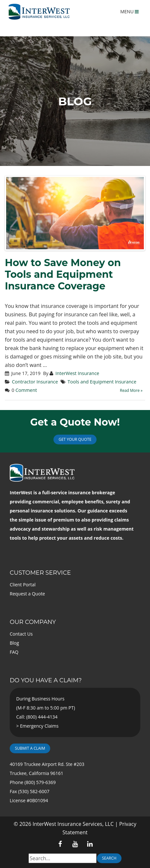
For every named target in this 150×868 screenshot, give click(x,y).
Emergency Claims (39, 726)
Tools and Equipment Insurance (102, 382)
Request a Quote (27, 594)
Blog (14, 643)
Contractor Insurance (35, 382)
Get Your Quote (75, 439)
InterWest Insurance (77, 373)
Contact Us (21, 634)
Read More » (131, 390)
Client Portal (23, 585)
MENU (129, 12)
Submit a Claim (30, 748)
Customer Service (40, 573)
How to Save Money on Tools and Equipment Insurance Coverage (63, 274)
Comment (26, 390)
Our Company (33, 622)
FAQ (14, 652)
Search (109, 858)
